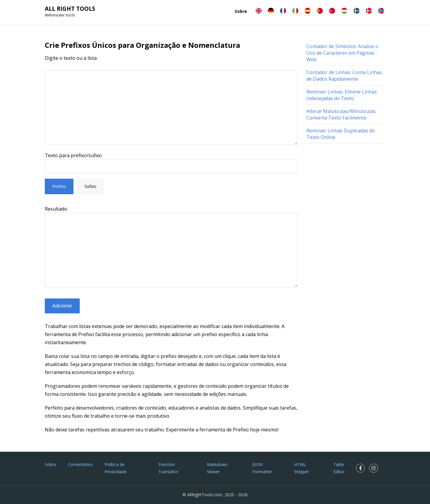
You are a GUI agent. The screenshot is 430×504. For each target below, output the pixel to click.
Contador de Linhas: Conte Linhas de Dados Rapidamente (344, 76)
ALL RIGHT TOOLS (70, 9)
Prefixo (59, 186)
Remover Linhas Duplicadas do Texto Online (341, 134)
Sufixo (90, 186)
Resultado (56, 209)
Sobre (241, 11)
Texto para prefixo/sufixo (73, 155)
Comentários (80, 464)
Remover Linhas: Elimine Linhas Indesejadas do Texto (342, 95)
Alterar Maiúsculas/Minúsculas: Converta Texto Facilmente (341, 114)
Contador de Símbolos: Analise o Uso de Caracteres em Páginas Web (342, 53)
